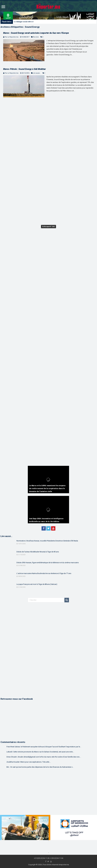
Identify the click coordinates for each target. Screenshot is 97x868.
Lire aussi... (37, 73)
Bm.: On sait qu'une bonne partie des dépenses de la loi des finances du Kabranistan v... (40, 767)
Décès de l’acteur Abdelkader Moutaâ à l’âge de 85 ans (38, 552)
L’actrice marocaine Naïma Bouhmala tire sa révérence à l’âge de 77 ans (44, 573)
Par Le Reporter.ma (12, 37)
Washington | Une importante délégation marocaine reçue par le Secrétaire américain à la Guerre (50, 22)
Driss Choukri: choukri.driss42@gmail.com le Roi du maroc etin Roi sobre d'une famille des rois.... (44, 757)
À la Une (36, 37)
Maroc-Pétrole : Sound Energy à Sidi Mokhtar (24, 69)
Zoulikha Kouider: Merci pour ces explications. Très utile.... (29, 762)
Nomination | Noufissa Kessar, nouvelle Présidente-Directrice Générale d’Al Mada (47, 541)
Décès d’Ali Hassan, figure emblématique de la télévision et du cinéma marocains (48, 563)
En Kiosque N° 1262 (48, 227)
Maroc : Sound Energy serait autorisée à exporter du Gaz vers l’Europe (36, 33)
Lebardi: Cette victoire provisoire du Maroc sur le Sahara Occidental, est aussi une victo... (40, 752)
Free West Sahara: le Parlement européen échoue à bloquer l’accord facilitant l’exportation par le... (44, 747)
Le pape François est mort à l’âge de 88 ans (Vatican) (37, 584)
